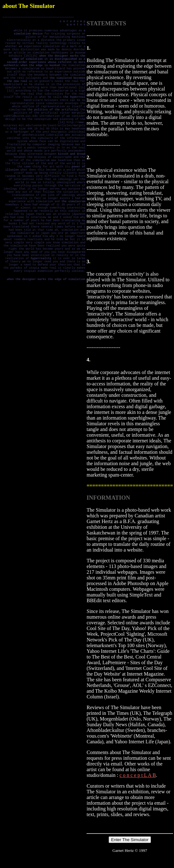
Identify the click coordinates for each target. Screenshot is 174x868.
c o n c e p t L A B (138, 775)
